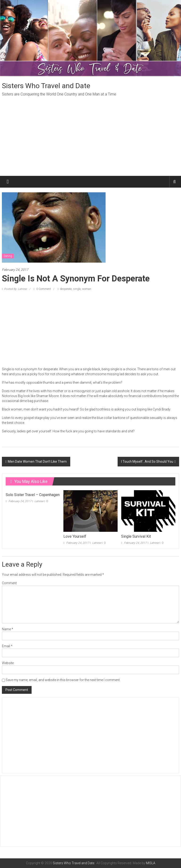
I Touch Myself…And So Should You (147, 462)
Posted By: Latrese (15, 289)
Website (8, 663)
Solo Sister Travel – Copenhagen (33, 495)
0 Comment (42, 289)
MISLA (151, 863)
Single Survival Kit (136, 536)
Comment (9, 583)
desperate (66, 289)
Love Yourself (75, 536)
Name (8, 629)
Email (7, 646)
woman (87, 289)
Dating (8, 256)
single (77, 289)
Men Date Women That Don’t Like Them (37, 462)
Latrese (39, 501)
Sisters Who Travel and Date (46, 86)
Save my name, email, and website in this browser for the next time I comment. (63, 680)
